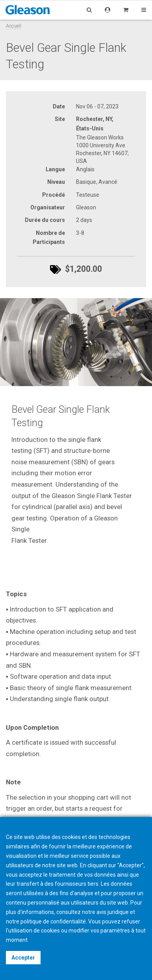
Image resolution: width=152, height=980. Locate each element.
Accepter (23, 958)
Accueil (14, 26)
